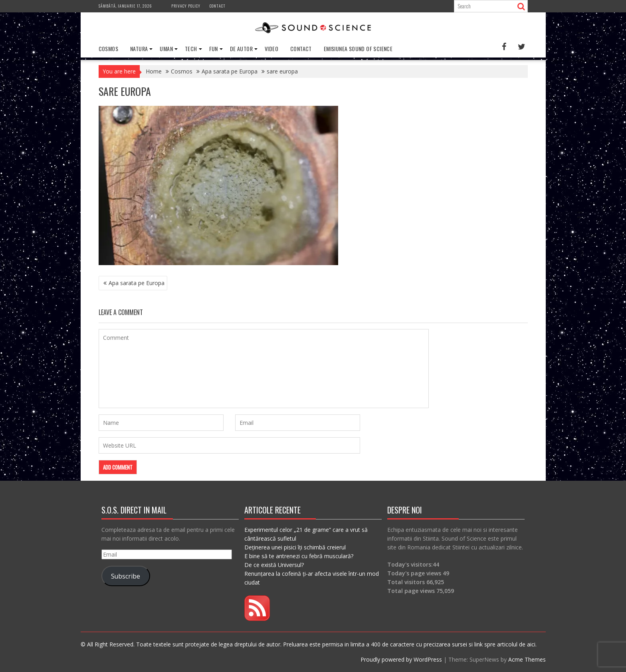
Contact (218, 6)
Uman (166, 49)
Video (271, 49)
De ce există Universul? (274, 565)
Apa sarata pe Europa (137, 283)
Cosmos (108, 49)
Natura (139, 49)
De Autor (241, 49)
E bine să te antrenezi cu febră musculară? (299, 556)
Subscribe (126, 576)
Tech (191, 49)
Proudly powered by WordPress (401, 659)
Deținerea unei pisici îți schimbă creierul (295, 547)
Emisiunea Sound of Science (358, 49)
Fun (214, 49)
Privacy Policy (186, 6)
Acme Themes (527, 659)
